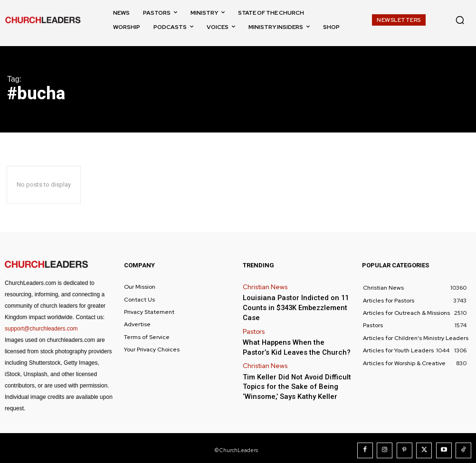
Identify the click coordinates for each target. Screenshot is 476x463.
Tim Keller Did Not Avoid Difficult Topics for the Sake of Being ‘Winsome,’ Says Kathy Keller (288, 367)
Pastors (253, 318)
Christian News (263, 286)
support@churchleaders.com (41, 329)
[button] (460, 20)
